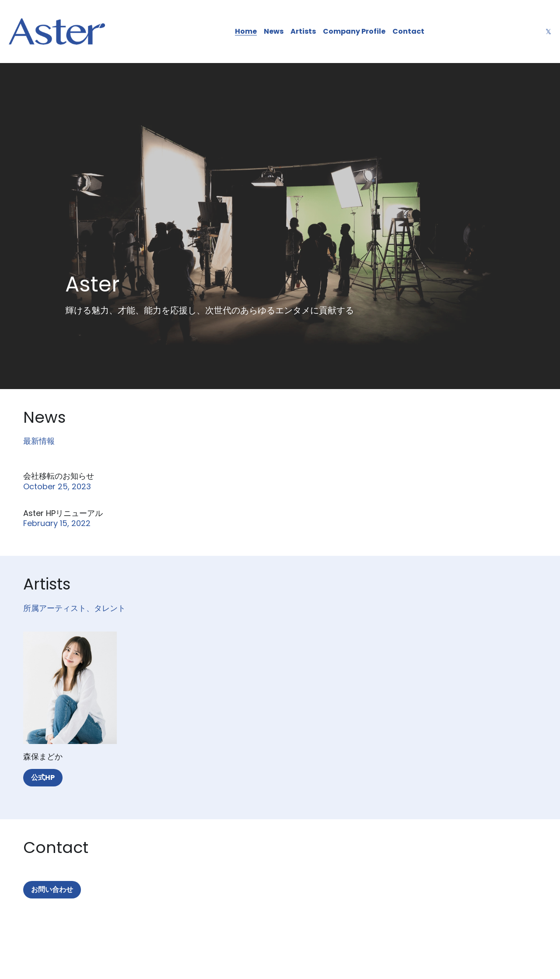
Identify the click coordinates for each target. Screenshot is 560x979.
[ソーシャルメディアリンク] (548, 32)
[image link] (57, 31)
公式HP (43, 777)
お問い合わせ (52, 890)
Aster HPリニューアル (63, 513)
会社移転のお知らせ (59, 476)
